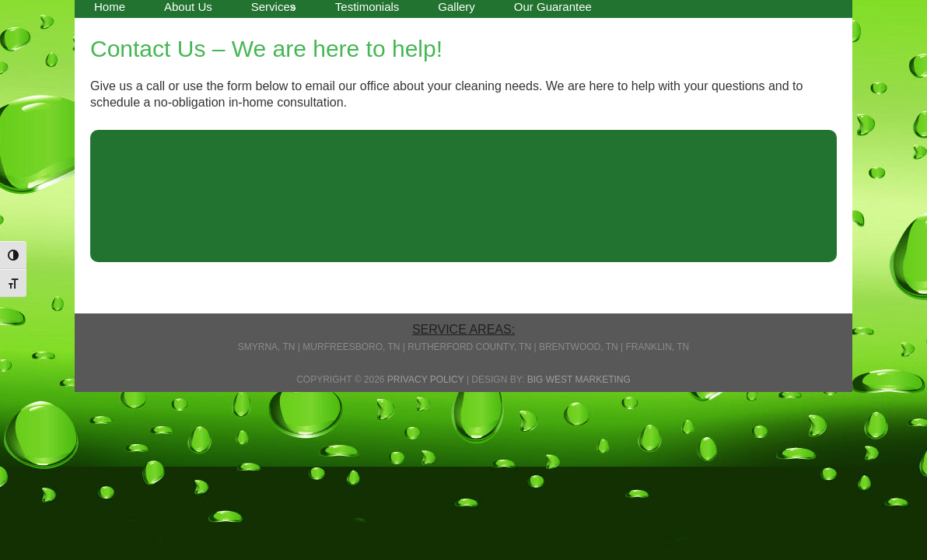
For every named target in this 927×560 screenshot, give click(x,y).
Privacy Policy (426, 380)
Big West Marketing (579, 380)
